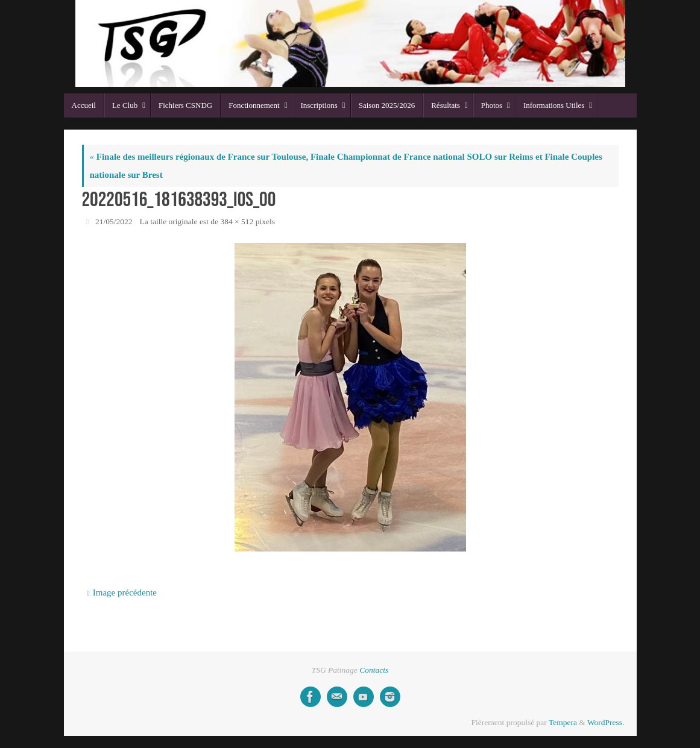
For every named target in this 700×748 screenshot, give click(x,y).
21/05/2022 (114, 222)
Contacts (374, 670)
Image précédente (122, 592)
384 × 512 (237, 222)
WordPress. (606, 722)
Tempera (563, 722)
